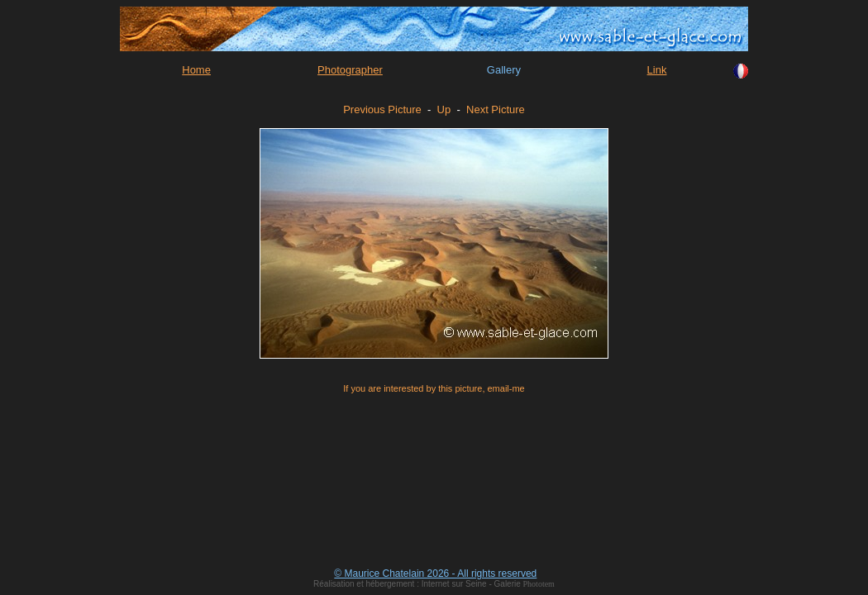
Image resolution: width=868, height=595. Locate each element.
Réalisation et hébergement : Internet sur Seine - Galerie (418, 584)
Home (196, 70)
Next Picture (496, 109)
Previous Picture (382, 109)
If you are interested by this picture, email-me (434, 388)
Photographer (350, 70)
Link (657, 70)
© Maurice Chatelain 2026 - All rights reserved (435, 574)
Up (444, 109)
